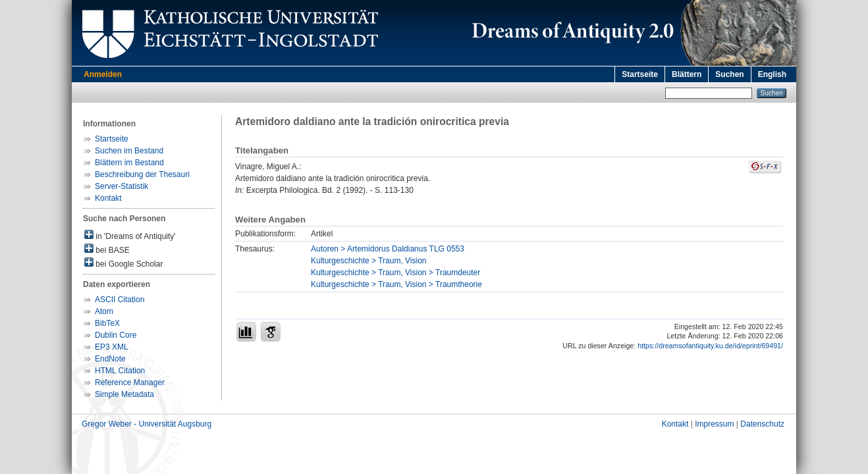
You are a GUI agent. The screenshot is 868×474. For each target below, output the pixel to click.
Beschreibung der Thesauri (142, 174)
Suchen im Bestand (129, 151)
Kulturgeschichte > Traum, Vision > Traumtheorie (396, 284)
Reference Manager (130, 382)
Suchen (729, 74)
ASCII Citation (120, 300)
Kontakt (108, 198)
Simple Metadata (124, 394)
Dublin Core (116, 335)
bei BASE (107, 249)
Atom (104, 311)
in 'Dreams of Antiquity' (130, 235)
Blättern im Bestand (129, 163)
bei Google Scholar (123, 263)
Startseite (640, 74)
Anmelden (103, 74)
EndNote (110, 359)
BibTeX (107, 323)
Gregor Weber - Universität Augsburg (147, 424)
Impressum (714, 424)
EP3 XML (112, 347)
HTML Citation (120, 371)
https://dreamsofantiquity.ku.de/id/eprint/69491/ (710, 346)
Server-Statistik (122, 186)
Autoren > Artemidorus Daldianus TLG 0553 (388, 249)
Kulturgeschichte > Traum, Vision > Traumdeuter (395, 273)
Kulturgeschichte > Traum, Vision (369, 261)
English (772, 74)
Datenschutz (762, 424)
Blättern (687, 74)
